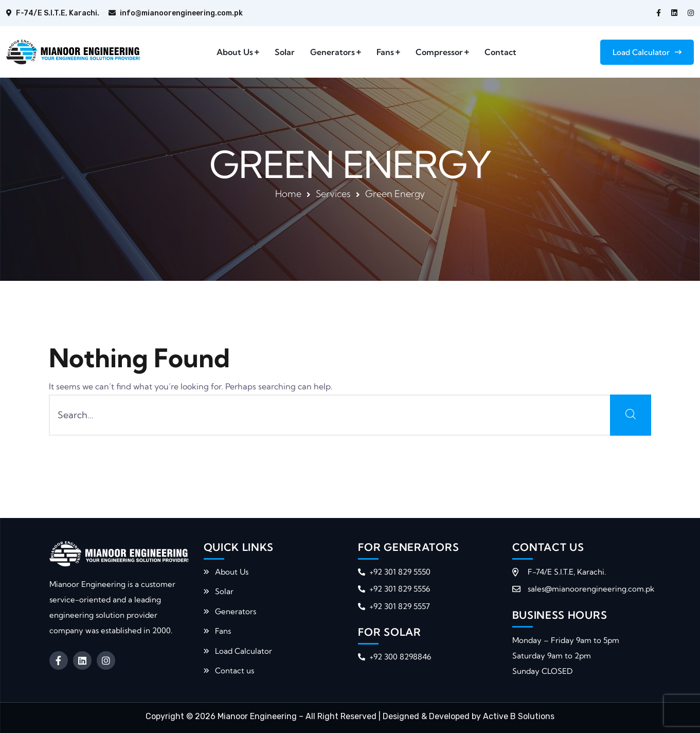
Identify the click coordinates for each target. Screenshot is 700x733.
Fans (385, 52)
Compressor (439, 52)
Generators (333, 52)
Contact (500, 52)
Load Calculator (647, 52)
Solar (285, 52)
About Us (235, 52)
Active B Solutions (519, 716)
